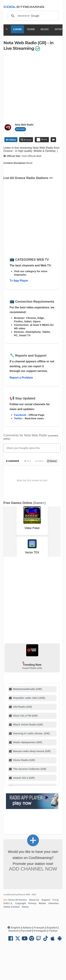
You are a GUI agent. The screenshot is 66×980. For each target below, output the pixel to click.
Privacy (32, 903)
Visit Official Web (31, 156)
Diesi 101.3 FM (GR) (25, 716)
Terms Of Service (17, 900)
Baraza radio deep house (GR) (31, 751)
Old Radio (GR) (22, 707)
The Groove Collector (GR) (29, 769)
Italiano (27, 928)
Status (25, 907)
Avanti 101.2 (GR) (23, 778)
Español (52, 928)
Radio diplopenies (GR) (27, 742)
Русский (26, 931)
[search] (32, 16)
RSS (5, 900)
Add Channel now (33, 869)
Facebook (20, 415)
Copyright (21, 903)
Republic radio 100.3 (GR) (29, 698)
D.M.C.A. (8, 903)
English (16, 928)
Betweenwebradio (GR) (27, 689)
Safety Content (12, 907)
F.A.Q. (56, 900)
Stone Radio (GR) (24, 760)
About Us (34, 900)
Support (46, 900)
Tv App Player (19, 281)
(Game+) (39, 503)
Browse (27, 140)
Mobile (42, 903)
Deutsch (14, 931)
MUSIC (45, 29)
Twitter (18, 418)
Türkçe (53, 931)
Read (29, 163)
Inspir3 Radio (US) (32, 668)
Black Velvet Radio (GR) (28, 724)
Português (40, 931)
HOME (31, 29)
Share (42, 140)
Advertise (54, 903)
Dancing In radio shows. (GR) (31, 733)
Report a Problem (21, 378)
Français (39, 928)
